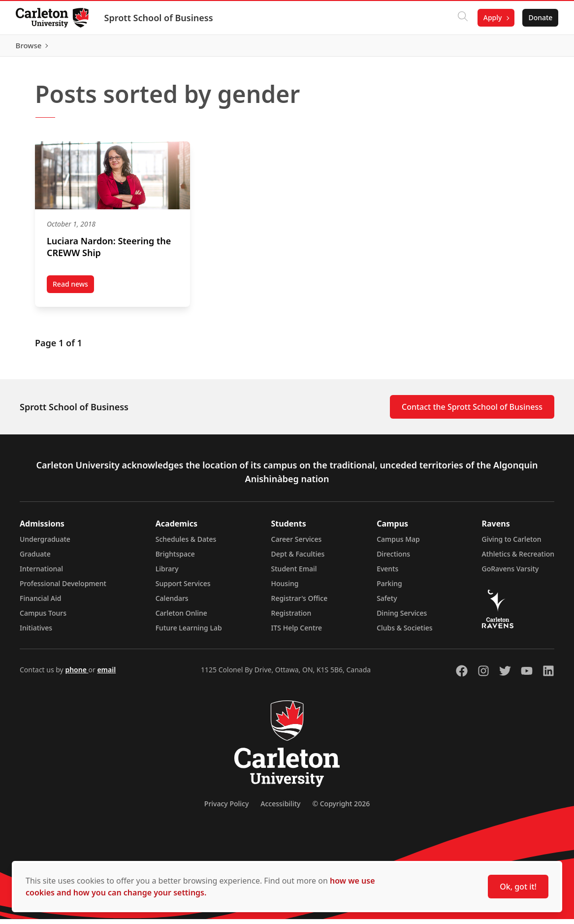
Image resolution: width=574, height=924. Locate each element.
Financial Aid (40, 603)
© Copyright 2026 (341, 808)
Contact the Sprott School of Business (472, 412)
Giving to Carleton (512, 544)
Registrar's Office (300, 603)
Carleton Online (181, 618)
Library (167, 574)
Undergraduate (45, 544)
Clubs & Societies (404, 633)
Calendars (172, 603)
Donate (540, 17)
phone (77, 675)
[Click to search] (462, 18)
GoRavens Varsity (510, 574)
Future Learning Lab (189, 633)
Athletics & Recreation (518, 559)
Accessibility (280, 808)
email (106, 675)
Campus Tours (43, 618)
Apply (492, 17)
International (41, 574)
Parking (389, 588)
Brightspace (175, 559)
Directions (393, 559)
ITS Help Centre (297, 633)
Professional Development (63, 588)
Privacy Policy (226, 808)
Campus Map (398, 544)
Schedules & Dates (186, 544)
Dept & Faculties (298, 559)
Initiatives (36, 633)
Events (387, 574)
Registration (291, 618)
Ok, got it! (518, 887)
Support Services (183, 588)
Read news (73, 291)
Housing (285, 588)
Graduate (35, 559)
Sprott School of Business (159, 18)
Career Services (297, 544)
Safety (387, 603)
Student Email (294, 574)
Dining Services (402, 618)
